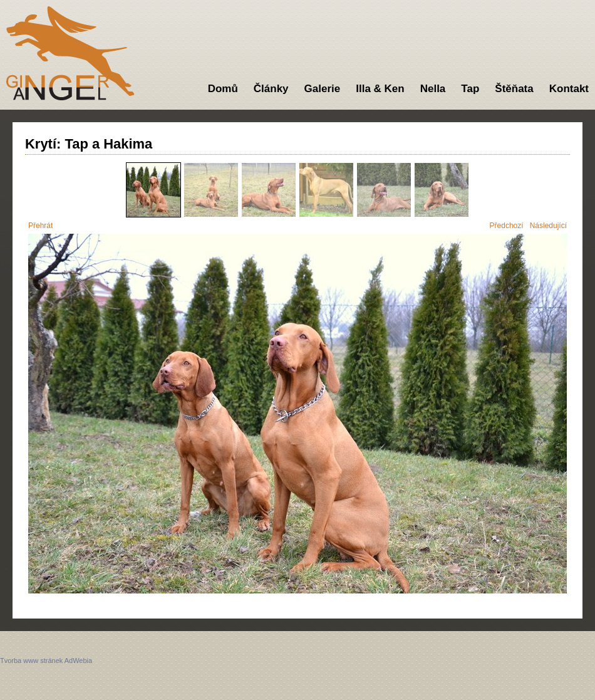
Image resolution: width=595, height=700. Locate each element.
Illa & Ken (380, 89)
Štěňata (514, 89)
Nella (433, 89)
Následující (548, 226)
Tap (470, 89)
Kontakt (569, 89)
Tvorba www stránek (31, 661)
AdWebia (78, 661)
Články (271, 89)
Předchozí (507, 226)
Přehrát (40, 226)
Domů (223, 89)
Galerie (323, 89)
